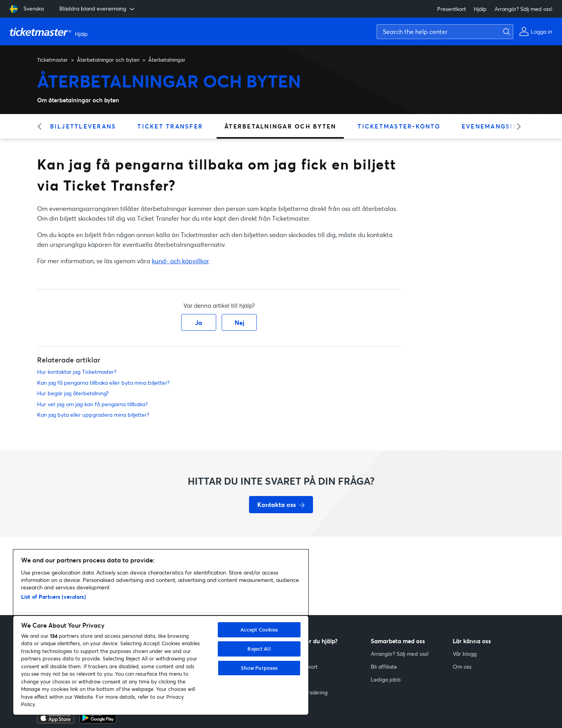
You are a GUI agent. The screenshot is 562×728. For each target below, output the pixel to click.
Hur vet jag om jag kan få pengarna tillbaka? (92, 404)
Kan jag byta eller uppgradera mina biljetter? (93, 415)
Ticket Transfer (170, 126)
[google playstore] (98, 721)
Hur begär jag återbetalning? (73, 393)
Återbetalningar (167, 60)
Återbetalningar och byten (108, 60)
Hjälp (480, 9)
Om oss (462, 666)
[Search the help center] (445, 32)
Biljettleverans (83, 126)
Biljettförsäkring (308, 692)
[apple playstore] (56, 721)
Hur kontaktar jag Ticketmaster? (77, 372)
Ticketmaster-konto (399, 126)
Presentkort (452, 9)
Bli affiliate (384, 666)
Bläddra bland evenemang (98, 9)
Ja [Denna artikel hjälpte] (199, 322)
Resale (297, 679)
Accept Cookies (259, 630)
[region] (161, 632)
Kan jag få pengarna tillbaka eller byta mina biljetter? (103, 383)
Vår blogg (465, 654)
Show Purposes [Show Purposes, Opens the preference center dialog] (259, 668)
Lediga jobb (386, 679)
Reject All (259, 649)
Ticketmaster (52, 60)
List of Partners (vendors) (53, 597)
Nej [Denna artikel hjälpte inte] (239, 322)
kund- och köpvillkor (180, 261)
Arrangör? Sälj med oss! (523, 9)
